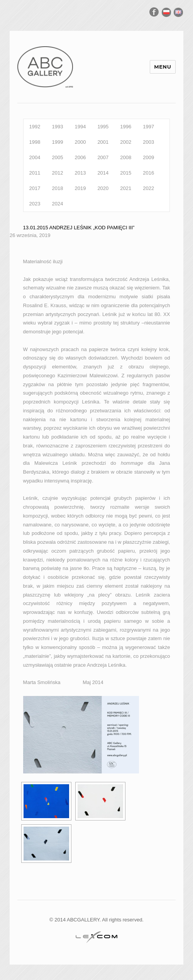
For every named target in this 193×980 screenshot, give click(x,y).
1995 (103, 127)
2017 (35, 188)
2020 (103, 188)
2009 (148, 157)
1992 (35, 127)
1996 (126, 127)
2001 (103, 142)
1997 (148, 127)
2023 (35, 204)
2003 (148, 142)
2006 (80, 157)
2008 (126, 157)
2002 (126, 142)
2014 (103, 173)
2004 (35, 157)
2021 (126, 188)
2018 (58, 188)
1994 (80, 127)
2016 (148, 173)
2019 (80, 188)
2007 (103, 157)
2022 (148, 188)
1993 (58, 127)
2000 (80, 142)
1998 (35, 142)
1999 (58, 142)
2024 (58, 204)
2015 (126, 173)
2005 (58, 157)
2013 (80, 173)
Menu (163, 67)
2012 (58, 173)
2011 (35, 173)
